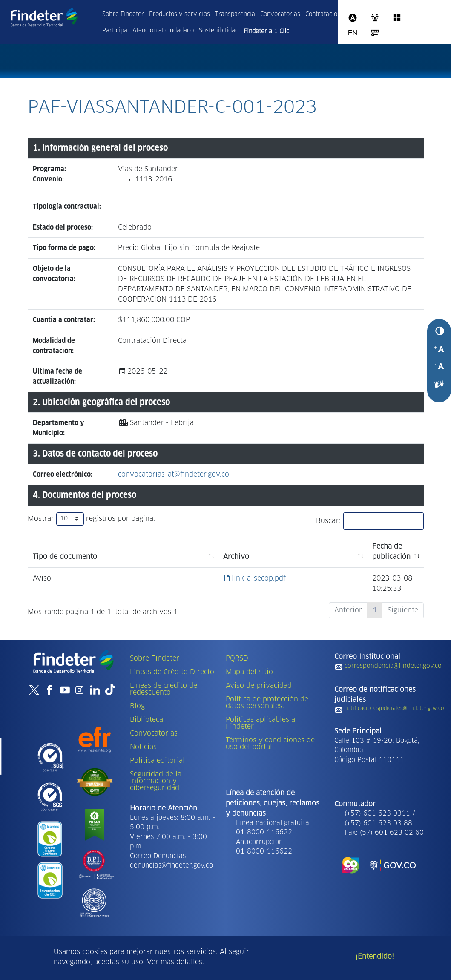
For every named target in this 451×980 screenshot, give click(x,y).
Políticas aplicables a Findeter (260, 723)
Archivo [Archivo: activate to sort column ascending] (236, 557)
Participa (115, 31)
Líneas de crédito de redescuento (164, 689)
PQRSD (237, 658)
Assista (353, 18)
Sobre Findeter (123, 14)
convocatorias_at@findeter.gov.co (174, 474)
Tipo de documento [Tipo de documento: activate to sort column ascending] (65, 557)
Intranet (415, 14)
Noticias (143, 747)
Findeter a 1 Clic (266, 32)
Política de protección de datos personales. (267, 703)
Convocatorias (280, 14)
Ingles (353, 33)
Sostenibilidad (219, 31)
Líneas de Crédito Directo (172, 672)
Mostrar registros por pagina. (91, 519)
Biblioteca (147, 720)
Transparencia (235, 14)
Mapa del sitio (249, 672)
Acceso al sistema (375, 33)
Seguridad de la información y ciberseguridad (156, 781)
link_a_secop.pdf (255, 578)
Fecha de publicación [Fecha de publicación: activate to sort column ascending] (391, 552)
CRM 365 (375, 18)
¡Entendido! (375, 957)
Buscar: (370, 521)
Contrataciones (326, 14)
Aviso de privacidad (259, 686)
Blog (137, 706)
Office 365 (397, 18)
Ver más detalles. (175, 962)
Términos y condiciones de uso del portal (270, 744)
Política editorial (157, 761)
